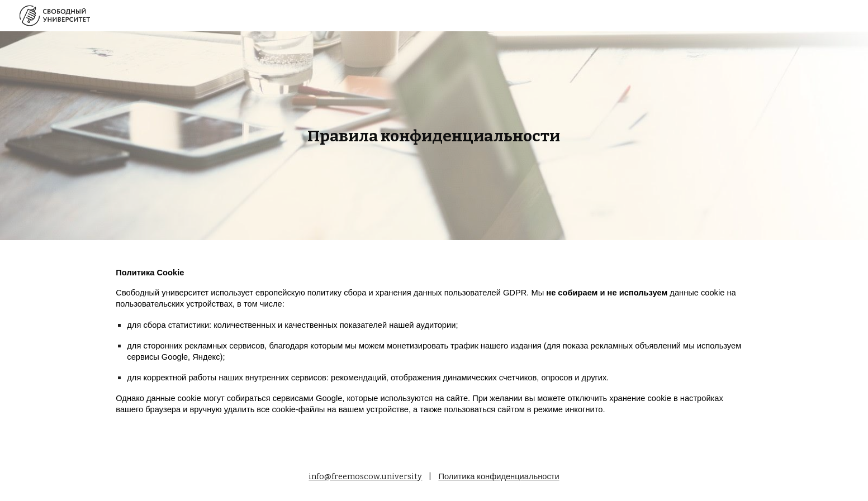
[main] (434, 136)
